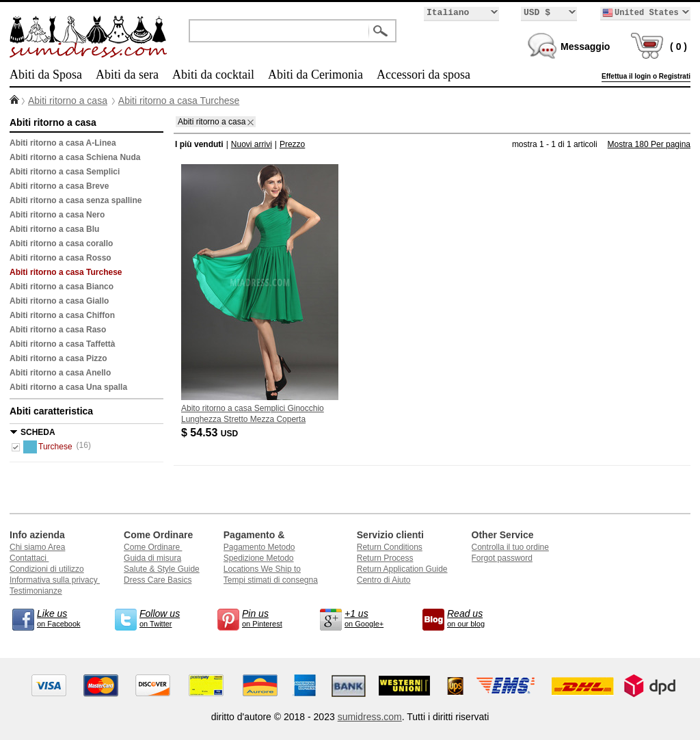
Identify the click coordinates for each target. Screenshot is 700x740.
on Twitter (167, 618)
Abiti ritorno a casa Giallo (59, 301)
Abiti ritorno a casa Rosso (60, 258)
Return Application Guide (402, 569)
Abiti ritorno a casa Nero (57, 215)
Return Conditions (390, 547)
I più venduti (199, 144)
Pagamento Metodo (259, 547)
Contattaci (29, 558)
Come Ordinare (153, 547)
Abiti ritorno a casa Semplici (65, 172)
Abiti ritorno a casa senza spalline (76, 200)
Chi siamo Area (37, 547)
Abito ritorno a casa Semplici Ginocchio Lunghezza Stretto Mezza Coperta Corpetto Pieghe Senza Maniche (253, 419)
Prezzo (292, 144)
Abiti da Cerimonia (315, 75)
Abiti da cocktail (213, 75)
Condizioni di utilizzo (47, 569)
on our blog (474, 618)
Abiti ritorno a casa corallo (61, 243)
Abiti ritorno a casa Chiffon (62, 315)
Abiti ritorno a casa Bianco (62, 287)
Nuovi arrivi (252, 144)
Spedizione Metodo (259, 558)
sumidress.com (370, 717)
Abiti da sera (127, 75)
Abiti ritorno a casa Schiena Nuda (75, 157)
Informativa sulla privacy (55, 580)
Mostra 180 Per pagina (649, 144)
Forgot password (502, 558)
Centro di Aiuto (384, 580)
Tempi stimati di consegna (271, 580)
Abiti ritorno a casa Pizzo (58, 358)
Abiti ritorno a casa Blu (54, 229)
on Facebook (64, 618)
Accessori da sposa (423, 75)
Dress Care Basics (158, 580)
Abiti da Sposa (46, 75)
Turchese (48, 447)
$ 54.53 (211, 433)
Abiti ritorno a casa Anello (60, 373)
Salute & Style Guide (162, 569)
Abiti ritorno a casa (68, 101)
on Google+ (372, 618)
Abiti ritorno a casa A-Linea (63, 143)
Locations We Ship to (262, 569)
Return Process (385, 558)
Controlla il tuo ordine (510, 547)
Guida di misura (152, 558)
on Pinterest (269, 618)
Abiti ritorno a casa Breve (59, 186)
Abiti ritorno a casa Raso (58, 330)
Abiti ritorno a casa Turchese (179, 101)
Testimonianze (36, 591)
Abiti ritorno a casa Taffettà (62, 344)
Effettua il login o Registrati (646, 76)
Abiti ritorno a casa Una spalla (68, 387)
